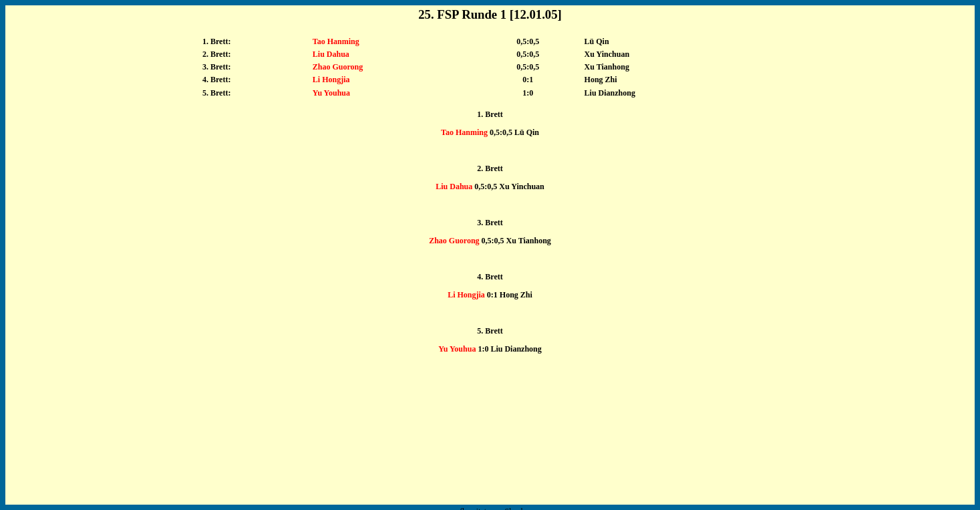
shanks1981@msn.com (500, 496)
